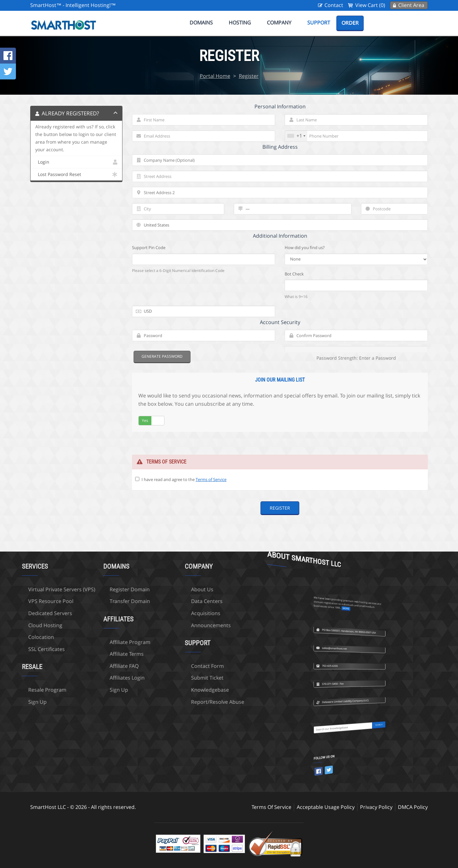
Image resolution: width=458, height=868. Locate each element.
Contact (334, 5)
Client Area (411, 5)
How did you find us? (305, 248)
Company (279, 23)
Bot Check (294, 274)
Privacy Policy (376, 807)
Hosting (240, 23)
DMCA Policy (413, 807)
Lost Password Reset (76, 174)
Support (319, 23)
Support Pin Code (149, 248)
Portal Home (215, 76)
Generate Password (162, 356)
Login (76, 162)
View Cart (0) (370, 5)
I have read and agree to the (184, 479)
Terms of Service (211, 479)
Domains (201, 23)
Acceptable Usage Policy (326, 807)
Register (249, 76)
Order (350, 23)
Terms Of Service (271, 807)
